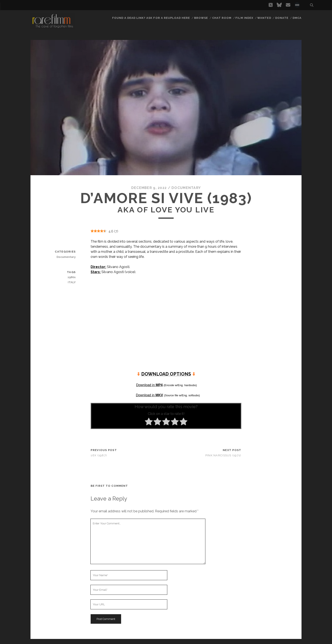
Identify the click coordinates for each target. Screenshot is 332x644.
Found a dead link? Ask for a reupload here (151, 18)
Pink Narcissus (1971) (223, 455)
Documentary (186, 188)
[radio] (149, 422)
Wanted (264, 18)
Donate (282, 18)
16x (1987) (99, 455)
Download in (149, 385)
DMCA (297, 18)
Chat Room (222, 18)
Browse (201, 18)
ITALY (72, 282)
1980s (72, 277)
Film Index (244, 18)
